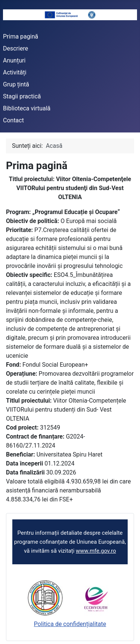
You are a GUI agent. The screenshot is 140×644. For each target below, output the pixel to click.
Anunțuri (14, 60)
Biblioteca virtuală (27, 108)
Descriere (15, 48)
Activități (15, 72)
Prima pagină (21, 36)
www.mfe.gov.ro (96, 551)
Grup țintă (16, 84)
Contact (13, 120)
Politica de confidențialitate (70, 624)
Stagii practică (22, 96)
